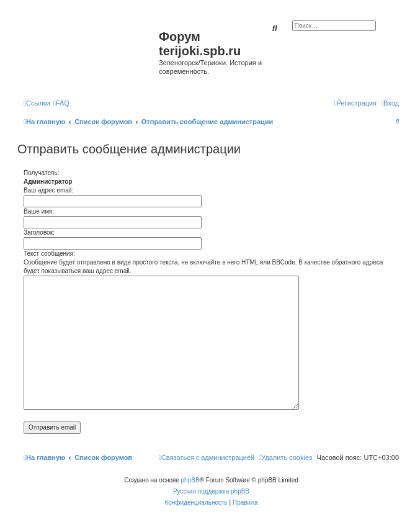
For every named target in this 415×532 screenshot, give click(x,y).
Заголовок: (39, 232)
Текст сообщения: (49, 254)
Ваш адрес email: (48, 190)
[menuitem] (61, 103)
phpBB (190, 480)
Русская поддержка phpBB (211, 491)
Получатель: (41, 173)
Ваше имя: (39, 211)
